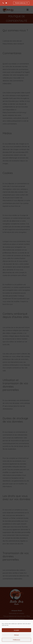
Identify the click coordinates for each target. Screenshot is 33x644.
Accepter (16, 630)
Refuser (16, 635)
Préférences (16, 640)
